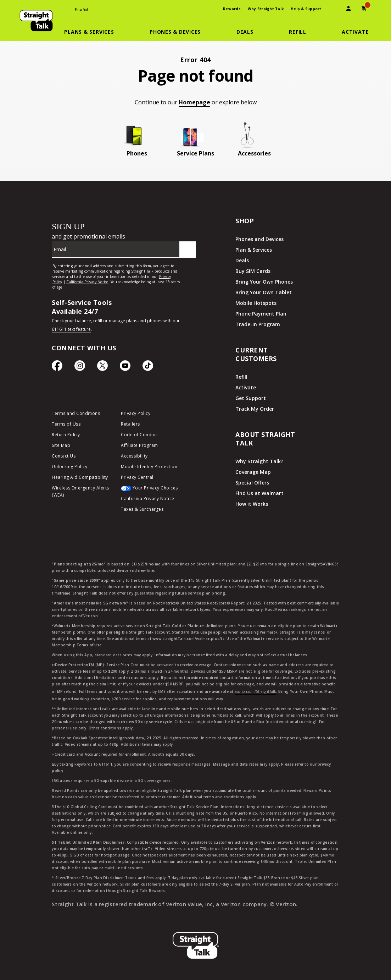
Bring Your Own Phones (264, 282)
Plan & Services (254, 250)
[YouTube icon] (125, 367)
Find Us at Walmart (259, 493)
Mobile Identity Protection (149, 467)
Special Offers (252, 483)
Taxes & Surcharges (142, 509)
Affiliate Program (139, 445)
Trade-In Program (258, 324)
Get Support (251, 398)
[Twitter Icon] (102, 367)
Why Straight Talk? (259, 461)
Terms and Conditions (76, 413)
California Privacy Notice (148, 499)
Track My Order (255, 409)
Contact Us (64, 456)
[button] (93, 32)
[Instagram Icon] (80, 367)
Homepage (194, 102)
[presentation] (333, 9)
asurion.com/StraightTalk (255, 691)
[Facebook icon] (57, 367)
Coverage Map (253, 472)
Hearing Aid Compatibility (80, 477)
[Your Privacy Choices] (150, 490)
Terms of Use (66, 424)
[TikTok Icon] (148, 367)
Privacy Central (137, 477)
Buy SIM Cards (253, 271)
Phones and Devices (259, 239)
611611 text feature (71, 329)
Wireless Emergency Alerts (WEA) (80, 491)
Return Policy (66, 435)
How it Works (252, 504)
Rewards (232, 9)
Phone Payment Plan (261, 314)
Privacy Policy (136, 413)
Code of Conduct (139, 435)
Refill (241, 377)
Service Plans (195, 153)
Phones (137, 153)
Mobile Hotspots (256, 303)
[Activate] (355, 32)
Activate (246, 387)
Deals (242, 260)
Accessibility (134, 456)
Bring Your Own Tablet (264, 292)
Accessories (254, 153)
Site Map (61, 445)
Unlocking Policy (69, 467)
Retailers (130, 424)
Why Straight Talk (266, 9)
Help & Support (306, 9)
